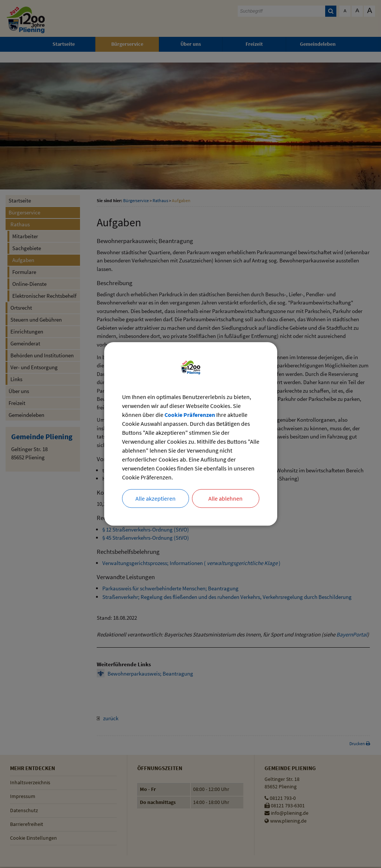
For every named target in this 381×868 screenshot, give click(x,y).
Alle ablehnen (225, 499)
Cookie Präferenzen (190, 415)
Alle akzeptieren (156, 499)
